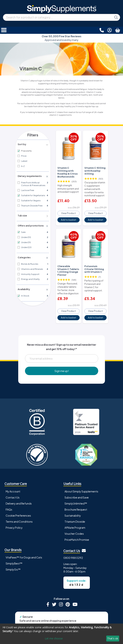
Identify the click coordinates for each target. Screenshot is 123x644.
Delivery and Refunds (19, 493)
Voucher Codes (74, 524)
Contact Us (13, 487)
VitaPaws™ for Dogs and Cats (24, 547)
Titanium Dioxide (75, 511)
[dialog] (61, 634)
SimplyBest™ (14, 554)
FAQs (9, 499)
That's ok (113, 638)
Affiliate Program (75, 518)
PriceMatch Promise (77, 530)
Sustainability (73, 505)
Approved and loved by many (61, 38)
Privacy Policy (14, 518)
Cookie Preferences (18, 505)
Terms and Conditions (19, 511)
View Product (69, 210)
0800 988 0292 (73, 548)
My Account (13, 481)
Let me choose (54, 638)
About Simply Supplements (81, 481)
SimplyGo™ (13, 560)
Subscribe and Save (77, 487)
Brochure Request (76, 499)
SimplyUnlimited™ (76, 493)
